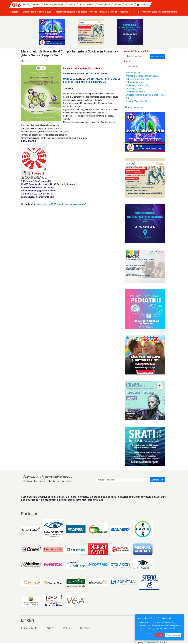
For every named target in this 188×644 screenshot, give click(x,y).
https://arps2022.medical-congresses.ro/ (61, 204)
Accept (159, 635)
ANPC (164, 642)
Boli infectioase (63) (135, 82)
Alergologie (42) (133, 73)
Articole (51, 5)
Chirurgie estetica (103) (136, 92)
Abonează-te (157, 56)
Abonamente (119, 5)
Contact (132, 5)
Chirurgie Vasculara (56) (137, 101)
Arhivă (50, 628)
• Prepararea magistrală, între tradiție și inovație (112, 12)
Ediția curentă (29, 628)
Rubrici (67, 628)
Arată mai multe (133, 107)
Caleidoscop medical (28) (137, 85)
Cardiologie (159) (134, 89)
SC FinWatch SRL (152, 642)
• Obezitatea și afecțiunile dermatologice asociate (33, 12)
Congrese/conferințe (69, 5)
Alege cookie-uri (173, 635)
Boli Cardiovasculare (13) (137, 79)
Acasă (41, 5)
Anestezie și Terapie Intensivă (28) (142, 76)
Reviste (86, 5)
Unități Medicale (101, 5)
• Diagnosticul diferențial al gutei (73, 12)
